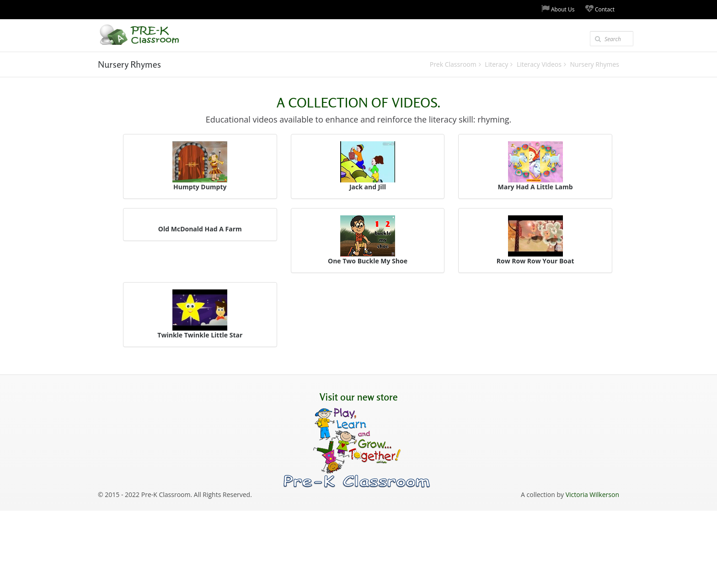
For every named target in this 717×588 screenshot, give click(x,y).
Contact (600, 9)
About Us (558, 9)
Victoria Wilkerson (592, 494)
